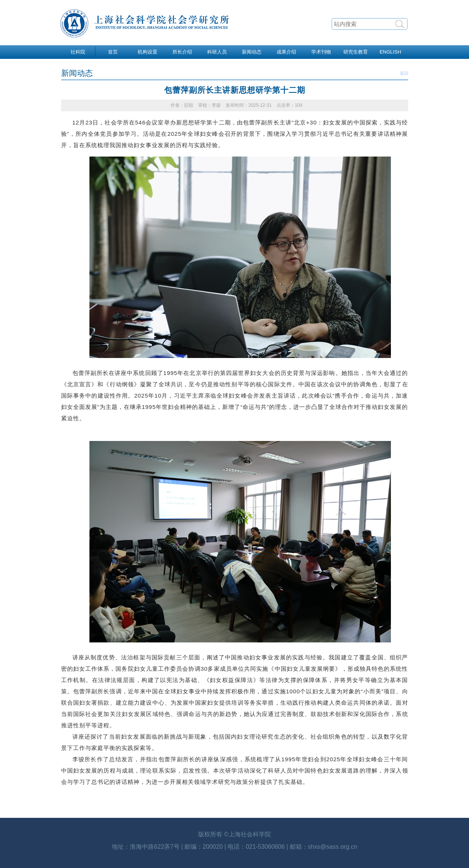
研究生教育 (356, 52)
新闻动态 (252, 52)
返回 (404, 73)
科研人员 (217, 52)
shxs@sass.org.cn (333, 847)
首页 (113, 52)
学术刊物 (321, 52)
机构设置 (148, 52)
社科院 (78, 52)
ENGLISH (390, 52)
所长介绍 (182, 52)
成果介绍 (286, 52)
